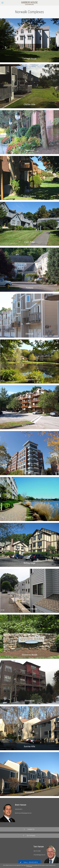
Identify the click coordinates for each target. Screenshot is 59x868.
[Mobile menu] (2, 3)
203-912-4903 (37, 851)
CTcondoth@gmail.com (39, 855)
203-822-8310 (19, 809)
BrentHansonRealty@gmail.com (23, 813)
